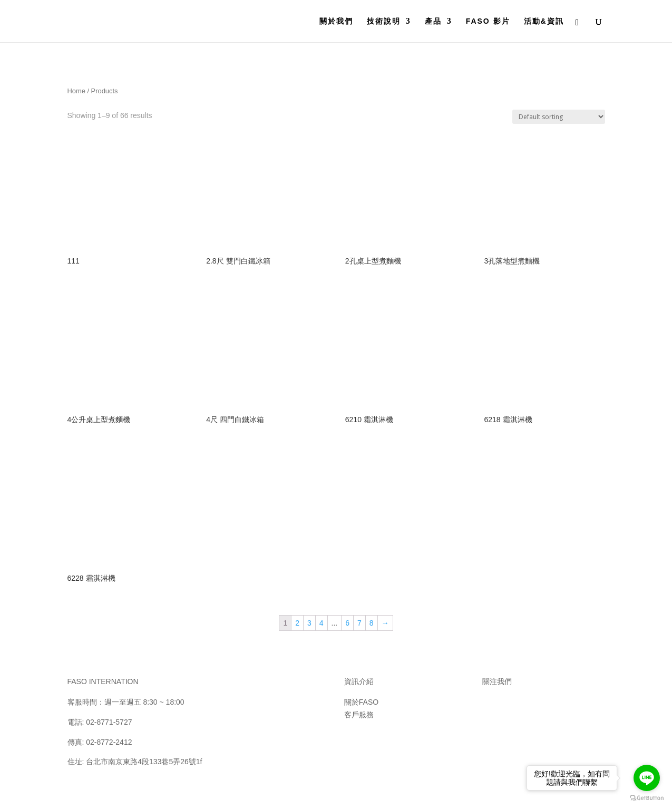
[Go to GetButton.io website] (647, 798)
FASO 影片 (488, 21)
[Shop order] (559, 117)
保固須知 (359, 727)
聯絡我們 (359, 739)
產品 (433, 21)
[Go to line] (647, 778)
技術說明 (384, 21)
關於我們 (336, 21)
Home (76, 91)
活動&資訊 (544, 21)
